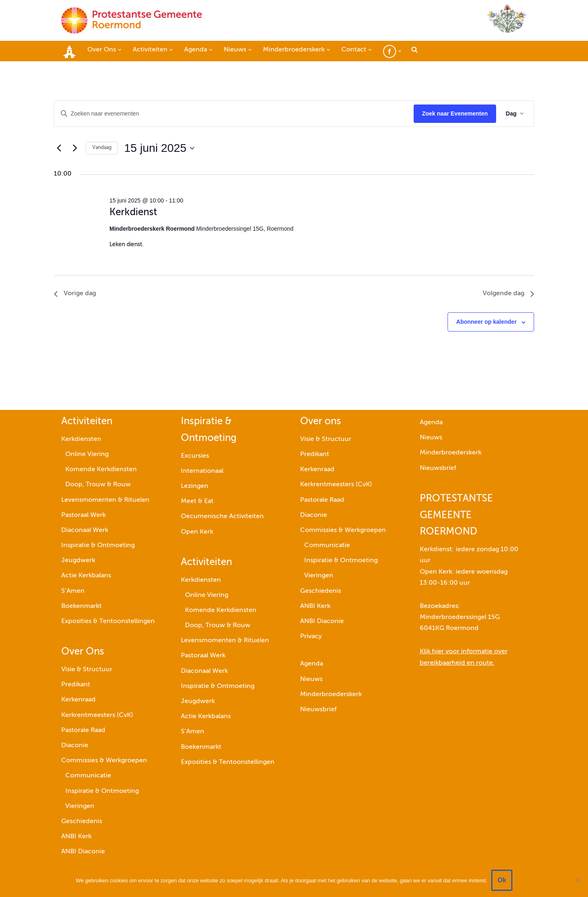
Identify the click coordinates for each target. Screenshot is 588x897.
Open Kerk (197, 532)
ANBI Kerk (76, 837)
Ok (502, 880)
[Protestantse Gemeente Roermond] (131, 20)
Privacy (311, 637)
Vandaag (102, 148)
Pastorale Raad (83, 730)
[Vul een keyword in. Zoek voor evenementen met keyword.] (234, 114)
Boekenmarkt (81, 606)
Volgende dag (508, 294)
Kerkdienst (133, 212)
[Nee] (578, 880)
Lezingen (195, 486)
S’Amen (73, 591)
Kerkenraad (78, 700)
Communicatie (88, 776)
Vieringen (80, 806)
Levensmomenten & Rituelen (105, 500)
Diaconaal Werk (85, 530)
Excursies (195, 456)
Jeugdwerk (78, 561)
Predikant (76, 685)
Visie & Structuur (87, 670)
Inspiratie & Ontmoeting (98, 545)
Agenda (312, 664)
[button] (120, 50)
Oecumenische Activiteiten (222, 517)
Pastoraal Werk (84, 515)
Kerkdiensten (81, 439)
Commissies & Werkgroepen (104, 761)
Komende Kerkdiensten (101, 470)
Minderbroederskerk (331, 694)
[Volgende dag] (75, 148)
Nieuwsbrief (318, 710)
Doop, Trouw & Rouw (98, 485)
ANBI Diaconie (83, 852)
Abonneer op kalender (486, 322)
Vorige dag (75, 294)
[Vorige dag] (59, 148)
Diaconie (75, 746)
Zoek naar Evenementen (455, 114)
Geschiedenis (82, 821)
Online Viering (87, 454)
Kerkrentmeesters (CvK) (97, 715)
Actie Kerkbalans (86, 576)
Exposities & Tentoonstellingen (108, 621)
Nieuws (311, 679)
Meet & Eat (197, 501)
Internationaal (202, 471)
